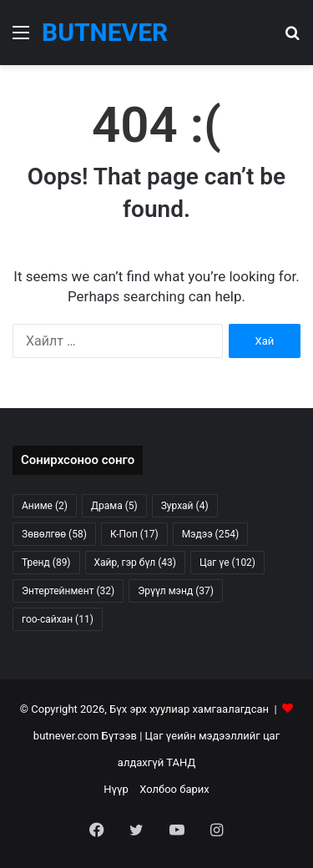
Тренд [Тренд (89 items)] (46, 563)
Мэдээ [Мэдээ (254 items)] (210, 534)
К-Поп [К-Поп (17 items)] (134, 534)
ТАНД (181, 762)
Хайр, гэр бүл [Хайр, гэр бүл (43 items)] (135, 563)
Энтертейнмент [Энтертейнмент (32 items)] (68, 591)
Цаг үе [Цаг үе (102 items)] (227, 563)
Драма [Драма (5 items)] (114, 506)
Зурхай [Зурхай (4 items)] (185, 506)
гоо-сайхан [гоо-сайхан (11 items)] (58, 619)
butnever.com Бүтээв (85, 736)
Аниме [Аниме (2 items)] (45, 506)
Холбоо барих (174, 789)
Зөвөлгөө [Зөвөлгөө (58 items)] (54, 534)
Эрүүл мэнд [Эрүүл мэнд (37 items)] (176, 591)
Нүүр (116, 789)
